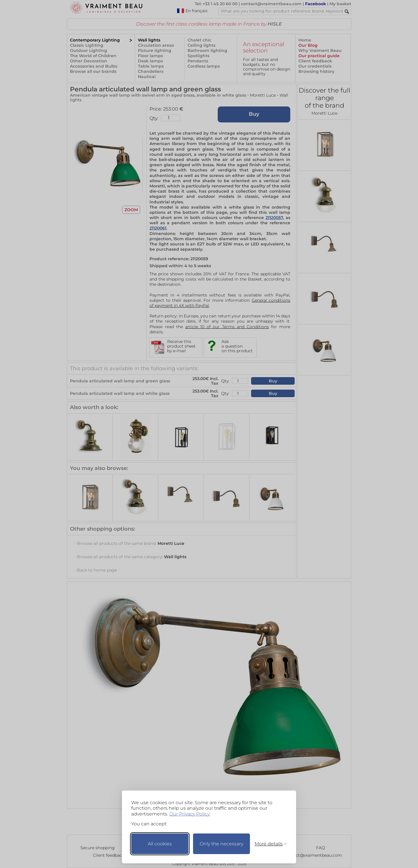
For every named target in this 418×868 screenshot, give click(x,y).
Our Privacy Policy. (190, 814)
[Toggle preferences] (268, 844)
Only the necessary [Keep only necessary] (221, 844)
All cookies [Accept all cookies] (160, 844)
